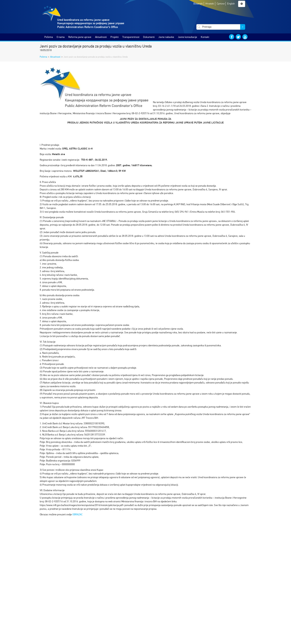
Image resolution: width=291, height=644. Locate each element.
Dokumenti (149, 37)
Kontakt (205, 37)
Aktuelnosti (101, 37)
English (231, 4)
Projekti (115, 37)
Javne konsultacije (187, 37)
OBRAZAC (77, 514)
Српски (221, 4)
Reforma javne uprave (80, 37)
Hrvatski (210, 4)
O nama (61, 37)
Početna (49, 37)
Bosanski (198, 4)
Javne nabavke (166, 37)
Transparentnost (131, 37)
